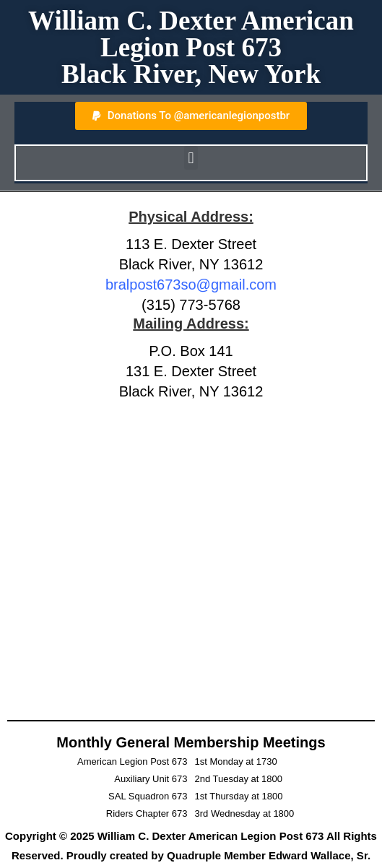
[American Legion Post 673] (191, 555)
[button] (191, 158)
